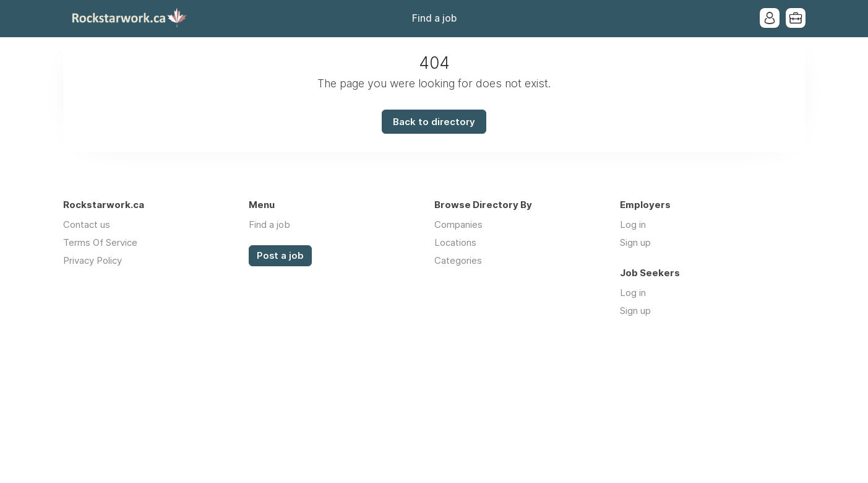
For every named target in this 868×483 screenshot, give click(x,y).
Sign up (635, 242)
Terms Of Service (100, 242)
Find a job (434, 18)
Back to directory (434, 122)
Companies (458, 224)
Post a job (280, 256)
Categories (458, 260)
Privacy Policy (92, 260)
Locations (455, 242)
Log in (633, 224)
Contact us (87, 224)
